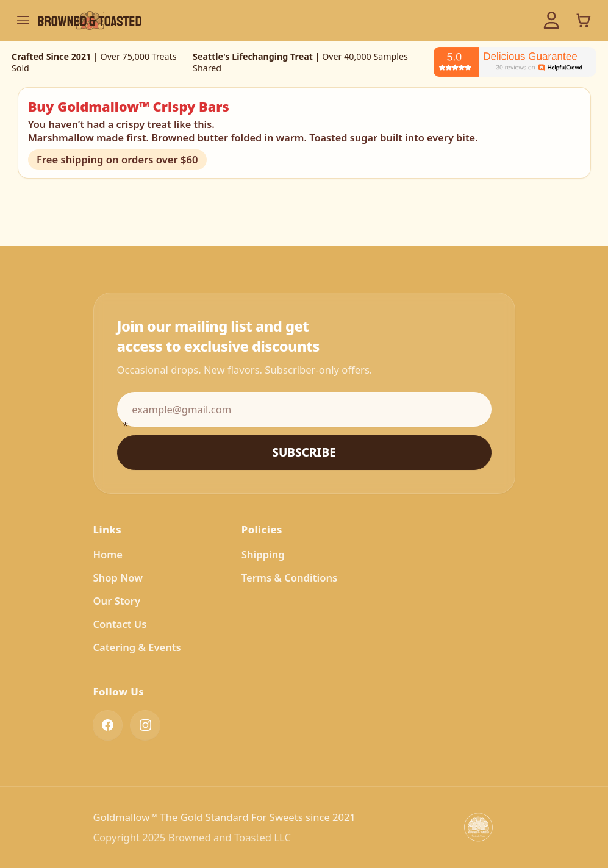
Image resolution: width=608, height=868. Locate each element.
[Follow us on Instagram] (145, 727)
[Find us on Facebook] (108, 727)
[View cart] (584, 20)
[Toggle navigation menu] (23, 20)
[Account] (552, 21)
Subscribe (304, 452)
